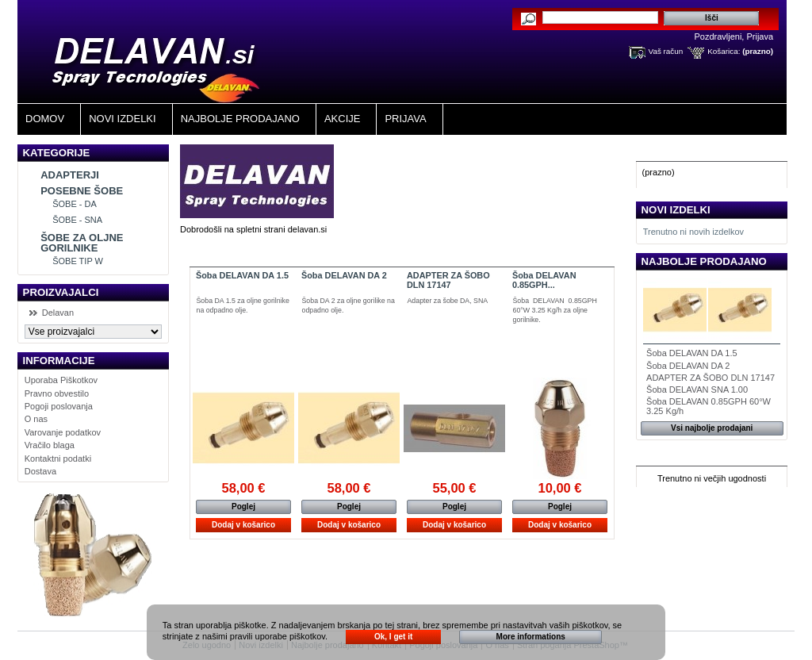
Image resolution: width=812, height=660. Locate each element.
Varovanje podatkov (63, 432)
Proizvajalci (61, 292)
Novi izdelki (123, 119)
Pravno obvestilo (57, 393)
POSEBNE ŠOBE (82, 191)
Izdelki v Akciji (685, 457)
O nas (36, 419)
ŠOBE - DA (75, 204)
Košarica (669, 153)
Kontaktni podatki (58, 459)
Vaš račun (666, 51)
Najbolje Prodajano (240, 119)
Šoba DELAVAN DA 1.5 (242, 275)
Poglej (243, 507)
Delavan (58, 313)
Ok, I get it (393, 637)
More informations (531, 637)
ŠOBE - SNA (77, 220)
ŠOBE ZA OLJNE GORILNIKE (82, 243)
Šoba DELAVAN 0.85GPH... (544, 280)
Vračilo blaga (50, 445)
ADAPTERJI (70, 175)
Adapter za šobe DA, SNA (448, 301)
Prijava (760, 36)
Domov (45, 119)
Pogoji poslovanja (59, 406)
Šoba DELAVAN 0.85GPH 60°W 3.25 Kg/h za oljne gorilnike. (555, 310)
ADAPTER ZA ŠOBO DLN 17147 (448, 280)
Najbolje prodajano (704, 261)
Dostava (40, 471)
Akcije (343, 119)
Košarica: (724, 51)
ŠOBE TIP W (78, 261)
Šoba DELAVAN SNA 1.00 (697, 389)
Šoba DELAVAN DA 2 (344, 275)
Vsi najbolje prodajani (712, 428)
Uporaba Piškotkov (61, 380)
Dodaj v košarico (243, 525)
